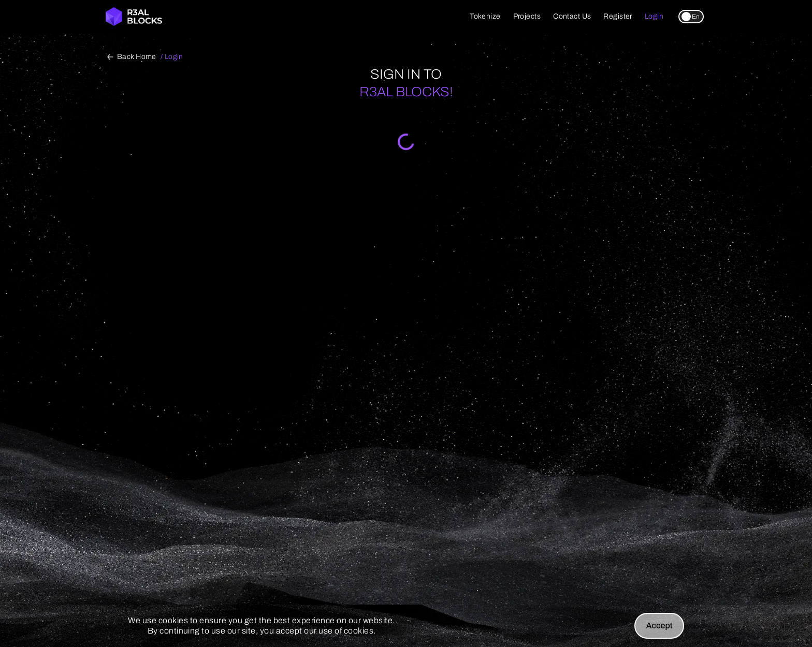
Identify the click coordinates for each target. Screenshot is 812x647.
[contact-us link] (572, 17)
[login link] (654, 17)
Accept (659, 626)
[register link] (618, 17)
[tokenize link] (485, 17)
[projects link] (527, 17)
